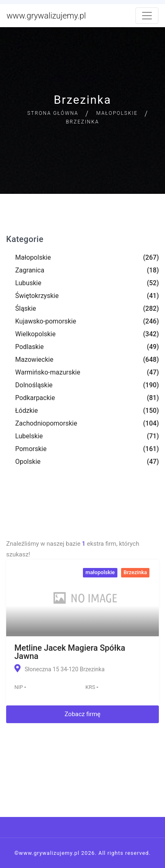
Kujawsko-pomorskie (46, 321)
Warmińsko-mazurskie (48, 372)
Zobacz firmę (82, 714)
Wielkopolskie (35, 334)
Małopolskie (117, 113)
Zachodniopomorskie (46, 423)
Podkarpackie (35, 398)
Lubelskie (29, 436)
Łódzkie (26, 411)
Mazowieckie (34, 360)
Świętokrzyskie (37, 296)
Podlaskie (29, 347)
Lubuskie (28, 283)
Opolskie (28, 462)
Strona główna (53, 113)
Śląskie (26, 308)
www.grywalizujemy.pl (46, 16)
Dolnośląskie (34, 385)
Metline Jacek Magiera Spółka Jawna (70, 652)
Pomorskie (31, 449)
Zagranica (30, 270)
